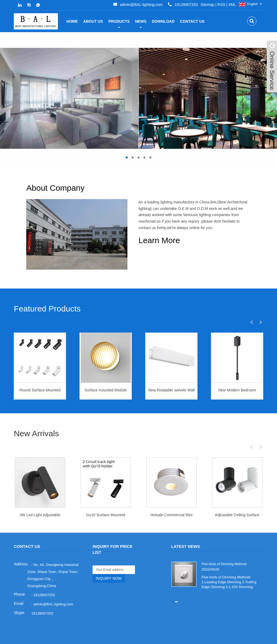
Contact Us (192, 21)
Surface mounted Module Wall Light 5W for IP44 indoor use (106, 379)
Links (212, 638)
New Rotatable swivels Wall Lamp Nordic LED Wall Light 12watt (171, 379)
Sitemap (118, 5)
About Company (168, 188)
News (141, 24)
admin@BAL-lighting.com (177, 5)
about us (93, 21)
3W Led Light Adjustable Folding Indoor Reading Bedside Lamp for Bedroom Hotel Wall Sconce (40, 504)
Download (163, 21)
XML (142, 5)
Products (119, 24)
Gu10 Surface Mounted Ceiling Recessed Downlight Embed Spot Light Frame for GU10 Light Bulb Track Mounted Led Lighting (106, 504)
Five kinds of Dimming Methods (224, 551)
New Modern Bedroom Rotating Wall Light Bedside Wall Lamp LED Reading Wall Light (237, 379)
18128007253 (42, 601)
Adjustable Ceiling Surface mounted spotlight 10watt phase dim (237, 504)
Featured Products (47, 296)
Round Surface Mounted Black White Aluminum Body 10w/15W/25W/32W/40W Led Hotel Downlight (40, 379)
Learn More (159, 240)
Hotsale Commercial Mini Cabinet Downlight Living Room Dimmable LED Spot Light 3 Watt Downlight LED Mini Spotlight (171, 504)
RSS (132, 5)
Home (72, 21)
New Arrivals (36, 421)
